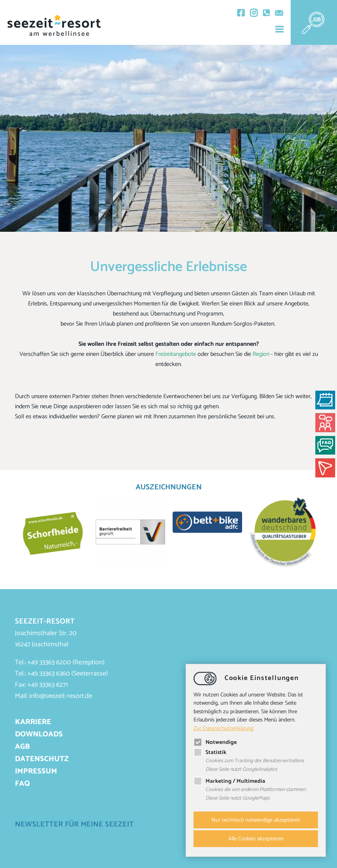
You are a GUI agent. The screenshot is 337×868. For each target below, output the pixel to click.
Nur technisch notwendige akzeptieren (256, 820)
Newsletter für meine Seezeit (74, 824)
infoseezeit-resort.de (61, 696)
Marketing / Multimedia (229, 781)
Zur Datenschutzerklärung (224, 728)
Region (261, 354)
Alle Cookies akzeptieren (256, 839)
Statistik (210, 752)
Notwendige (215, 742)
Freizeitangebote (176, 354)
